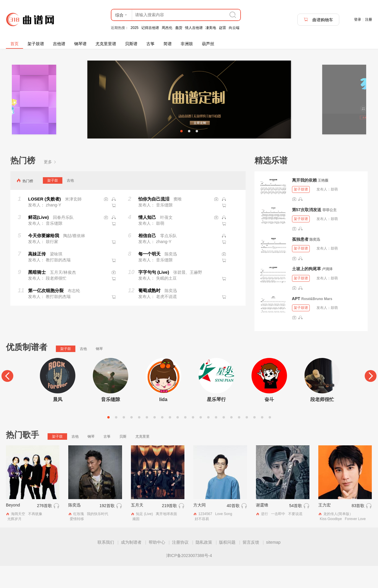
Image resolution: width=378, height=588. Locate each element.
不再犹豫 (35, 536)
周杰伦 (167, 28)
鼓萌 (334, 211)
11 (185, 439)
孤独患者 (300, 261)
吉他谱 (59, 44)
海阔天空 (18, 536)
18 (239, 439)
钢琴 (99, 371)
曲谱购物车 (318, 20)
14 (208, 439)
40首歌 (233, 528)
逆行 (265, 536)
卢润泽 (327, 291)
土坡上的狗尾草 (306, 291)
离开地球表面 (166, 536)
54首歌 (296, 528)
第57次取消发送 (307, 232)
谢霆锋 (262, 527)
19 (247, 439)
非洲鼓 (187, 44)
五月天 (137, 527)
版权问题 (227, 564)
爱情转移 (77, 541)
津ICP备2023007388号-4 (189, 578)
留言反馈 (251, 564)
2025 (135, 28)
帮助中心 (157, 564)
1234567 (205, 536)
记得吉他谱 (150, 28)
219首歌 (169, 528)
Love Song (224, 536)
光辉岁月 (14, 541)
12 (193, 439)
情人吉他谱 (194, 28)
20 (254, 439)
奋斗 (269, 421)
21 (262, 439)
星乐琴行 (216, 421)
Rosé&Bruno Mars (317, 321)
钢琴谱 (80, 44)
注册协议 (180, 564)
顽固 (136, 541)
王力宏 (325, 527)
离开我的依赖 (304, 202)
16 (224, 439)
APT (296, 320)
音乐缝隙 (111, 421)
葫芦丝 (208, 44)
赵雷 (223, 28)
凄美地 (211, 28)
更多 (50, 184)
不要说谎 (295, 536)
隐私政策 (204, 564)
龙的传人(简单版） (338, 536)
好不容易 (202, 541)
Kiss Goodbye (331, 541)
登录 (358, 19)
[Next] (371, 398)
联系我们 (106, 564)
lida (163, 421)
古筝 (150, 44)
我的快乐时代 (98, 536)
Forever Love (355, 541)
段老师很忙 (322, 421)
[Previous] (7, 398)
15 (216, 439)
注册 (369, 19)
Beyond (13, 527)
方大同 (199, 527)
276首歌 (44, 528)
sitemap (273, 564)
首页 (14, 44)
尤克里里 (142, 458)
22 (270, 439)
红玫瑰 (79, 536)
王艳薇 (323, 203)
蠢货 (179, 28)
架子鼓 (53, 202)
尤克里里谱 (106, 44)
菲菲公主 (330, 232)
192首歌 (107, 528)
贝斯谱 (131, 44)
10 (178, 439)
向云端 (234, 28)
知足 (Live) (144, 536)
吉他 (70, 202)
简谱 (168, 44)
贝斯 (123, 458)
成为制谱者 (131, 564)
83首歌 (358, 528)
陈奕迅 (315, 262)
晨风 (58, 421)
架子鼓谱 (36, 44)
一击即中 (278, 536)
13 (201, 439)
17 (231, 439)
